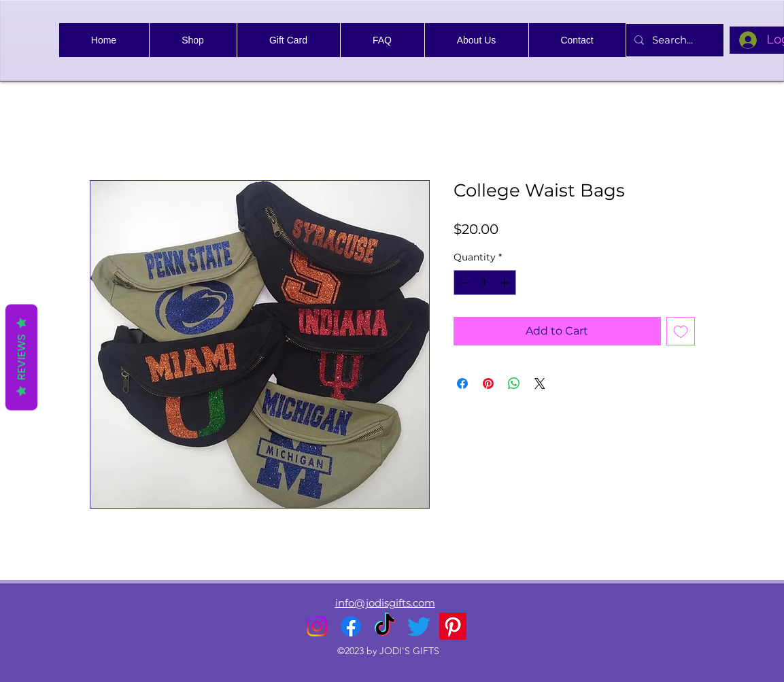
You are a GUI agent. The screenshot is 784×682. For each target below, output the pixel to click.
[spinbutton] (485, 283)
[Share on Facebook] (462, 383)
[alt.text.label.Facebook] (351, 626)
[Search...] (674, 40)
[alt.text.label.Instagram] (317, 626)
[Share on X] (540, 383)
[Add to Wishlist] (681, 331)
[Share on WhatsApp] (514, 383)
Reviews (21, 357)
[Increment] (506, 283)
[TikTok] (385, 626)
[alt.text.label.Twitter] (419, 626)
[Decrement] (464, 283)
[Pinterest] (453, 626)
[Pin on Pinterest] (488, 383)
